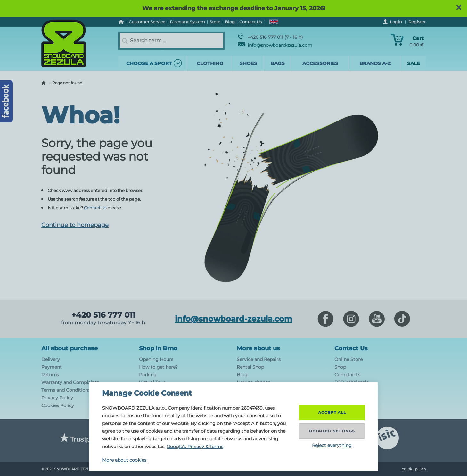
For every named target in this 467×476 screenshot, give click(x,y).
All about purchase (70, 348)
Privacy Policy (57, 398)
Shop (340, 367)
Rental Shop (250, 367)
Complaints (347, 375)
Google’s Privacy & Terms (195, 447)
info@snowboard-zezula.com (275, 45)
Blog (242, 375)
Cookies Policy (58, 405)
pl (417, 469)
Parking (148, 375)
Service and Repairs (259, 359)
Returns (50, 375)
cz (404, 469)
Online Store (348, 359)
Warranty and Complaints (70, 382)
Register (417, 22)
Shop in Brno (158, 348)
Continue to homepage (75, 225)
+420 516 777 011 (103, 315)
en (423, 469)
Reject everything (332, 445)
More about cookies (124, 460)
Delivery (51, 359)
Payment (52, 367)
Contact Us (95, 208)
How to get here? (158, 367)
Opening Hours (156, 359)
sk (410, 469)
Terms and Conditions (66, 390)
